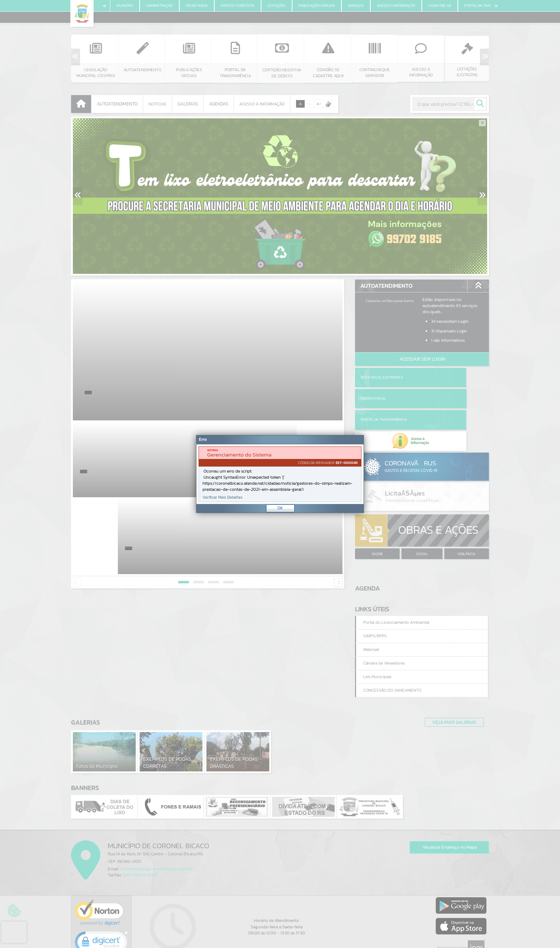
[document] (280, 474)
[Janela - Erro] (280, 474)
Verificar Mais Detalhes (222, 497)
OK (280, 508)
